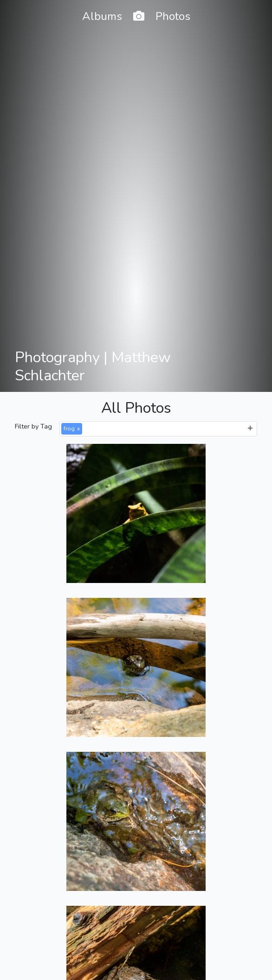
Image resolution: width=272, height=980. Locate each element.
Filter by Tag (33, 426)
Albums (102, 16)
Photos (173, 16)
